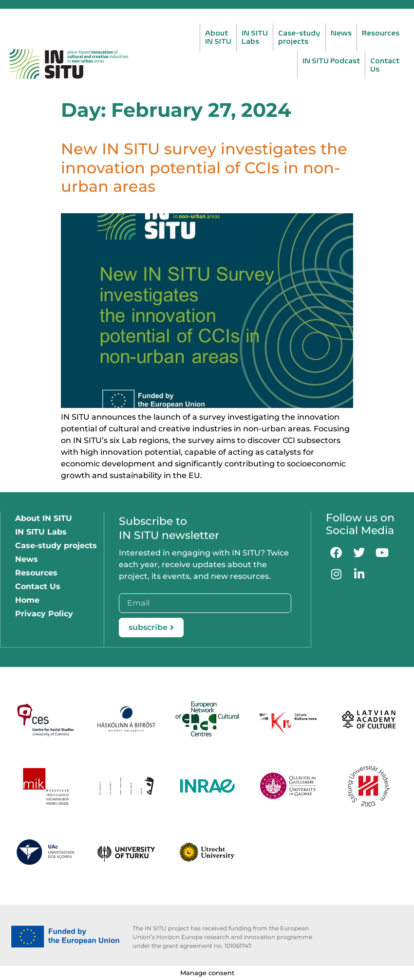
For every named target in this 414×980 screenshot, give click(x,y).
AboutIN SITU (218, 37)
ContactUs (385, 65)
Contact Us (38, 586)
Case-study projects (56, 545)
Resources (381, 33)
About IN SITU (44, 518)
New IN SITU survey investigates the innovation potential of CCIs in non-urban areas (204, 167)
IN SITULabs (255, 37)
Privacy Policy (44, 614)
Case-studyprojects (299, 37)
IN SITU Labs (41, 532)
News (341, 33)
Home (27, 600)
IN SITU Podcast (331, 61)
